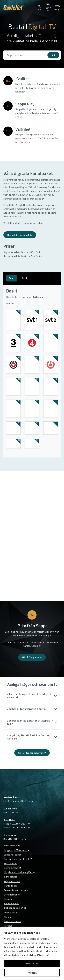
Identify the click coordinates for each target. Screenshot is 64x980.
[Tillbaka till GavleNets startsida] (20, 7)
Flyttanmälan (11, 863)
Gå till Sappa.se (32, 657)
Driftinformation (12, 895)
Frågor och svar (12, 881)
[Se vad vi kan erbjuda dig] (26, 55)
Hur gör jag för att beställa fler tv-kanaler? (28, 737)
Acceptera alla (32, 963)
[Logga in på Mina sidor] (48, 7)
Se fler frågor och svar (32, 753)
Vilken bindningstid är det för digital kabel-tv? (29, 696)
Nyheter (8, 917)
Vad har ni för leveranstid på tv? (26, 709)
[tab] (12, 278)
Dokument (9, 899)
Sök (53, 55)
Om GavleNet (11, 913)
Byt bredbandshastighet (18, 859)
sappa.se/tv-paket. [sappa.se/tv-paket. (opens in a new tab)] (33, 199)
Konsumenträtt (12, 903)
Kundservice (11, 877)
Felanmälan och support (16, 890)
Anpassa (32, 973)
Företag (8, 926)
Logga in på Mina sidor (17, 850)
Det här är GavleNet (15, 908)
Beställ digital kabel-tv (20, 235)
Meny (57, 7)
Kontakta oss (11, 886)
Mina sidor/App (12, 845)
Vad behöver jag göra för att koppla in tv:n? (30, 722)
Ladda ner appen (13, 855)
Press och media (13, 921)
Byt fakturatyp (13, 868)
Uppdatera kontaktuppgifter (20, 872)
